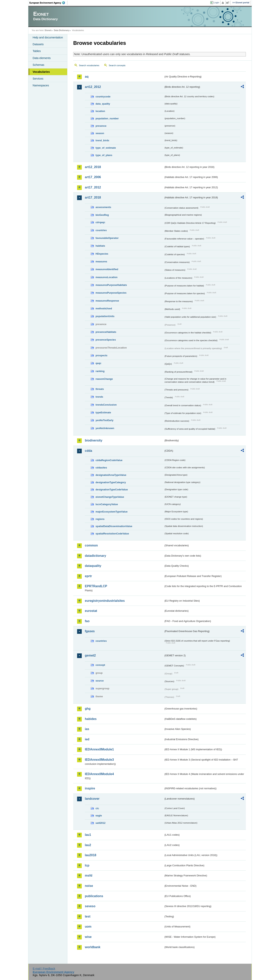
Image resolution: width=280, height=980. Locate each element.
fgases (90, 631)
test (88, 916)
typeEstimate (103, 412)
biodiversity (94, 440)
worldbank (93, 947)
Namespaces (41, 85)
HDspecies (102, 254)
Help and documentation (48, 37)
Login (217, 3)
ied (87, 739)
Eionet (48, 30)
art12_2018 (93, 167)
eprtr (88, 576)
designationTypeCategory (111, 482)
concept (100, 665)
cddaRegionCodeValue (109, 460)
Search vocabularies (89, 65)
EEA (49, 3)
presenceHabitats (106, 332)
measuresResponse (107, 301)
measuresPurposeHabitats (111, 285)
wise (88, 937)
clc (97, 808)
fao (87, 621)
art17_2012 (93, 187)
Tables (37, 51)
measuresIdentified (107, 269)
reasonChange (104, 379)
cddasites (101, 468)
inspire (90, 788)
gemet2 (90, 655)
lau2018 (91, 855)
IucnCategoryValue (107, 504)
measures (101, 261)
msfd (89, 875)
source (100, 681)
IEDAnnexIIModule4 (99, 774)
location (100, 111)
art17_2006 (93, 177)
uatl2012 (100, 823)
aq (87, 77)
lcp (87, 865)
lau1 (88, 835)
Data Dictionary (61, 30)
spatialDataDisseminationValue (114, 526)
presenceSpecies (106, 340)
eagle (99, 816)
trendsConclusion (106, 405)
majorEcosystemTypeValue (112, 512)
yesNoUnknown (105, 428)
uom (88, 927)
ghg (88, 709)
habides (91, 719)
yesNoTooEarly (104, 420)
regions (100, 519)
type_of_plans (104, 155)
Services (38, 79)
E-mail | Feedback (44, 969)
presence (101, 126)
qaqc (98, 363)
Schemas (38, 65)
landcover (92, 799)
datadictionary (95, 556)
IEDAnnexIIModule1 (99, 749)
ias (87, 729)
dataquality (93, 566)
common (91, 545)
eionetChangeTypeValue (110, 497)
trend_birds (102, 140)
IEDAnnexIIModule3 (99, 760)
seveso (90, 906)
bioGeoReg (102, 215)
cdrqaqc (100, 222)
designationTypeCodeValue (112, 490)
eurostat (91, 611)
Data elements (42, 58)
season (100, 133)
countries (101, 230)
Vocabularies (41, 72)
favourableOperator (107, 238)
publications (94, 896)
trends (99, 397)
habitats (100, 246)
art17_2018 (93, 197)
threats (100, 389)
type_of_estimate (106, 148)
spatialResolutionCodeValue (112, 534)
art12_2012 (93, 87)
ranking (100, 371)
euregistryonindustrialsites (105, 601)
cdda (88, 451)
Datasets (38, 44)
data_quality (103, 104)
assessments (103, 207)
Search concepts (117, 65)
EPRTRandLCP (96, 586)
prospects (101, 355)
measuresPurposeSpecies (111, 293)
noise (89, 886)
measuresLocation (107, 277)
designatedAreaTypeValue (111, 475)
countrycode (103, 97)
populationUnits (105, 316)
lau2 (88, 845)
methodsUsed (104, 308)
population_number (107, 118)
